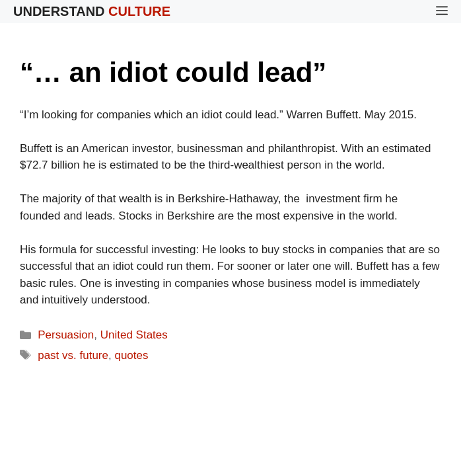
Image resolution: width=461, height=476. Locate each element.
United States (134, 335)
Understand (92, 11)
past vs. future (73, 355)
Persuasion (66, 335)
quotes (131, 355)
